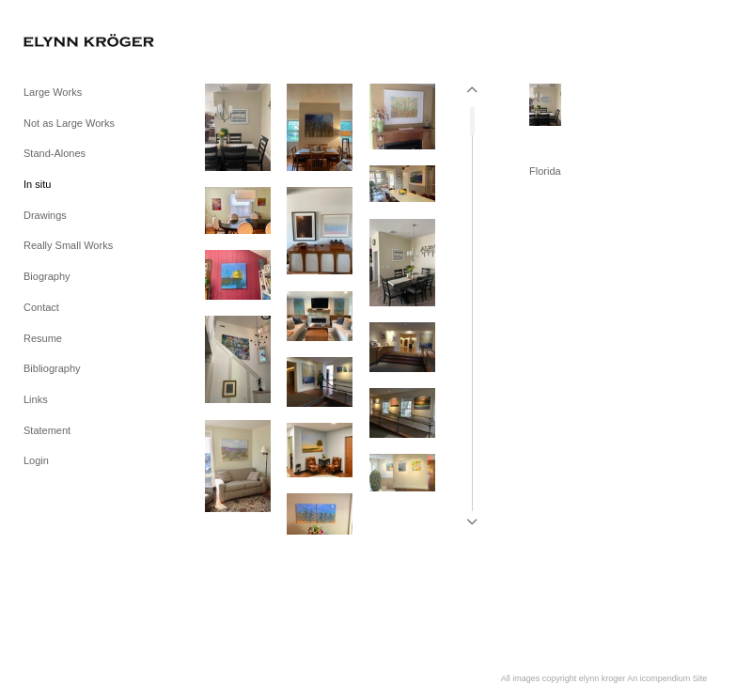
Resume (43, 338)
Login (36, 460)
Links (36, 399)
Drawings (45, 215)
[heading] (70, 42)
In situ (37, 184)
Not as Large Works (69, 123)
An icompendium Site (667, 678)
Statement (47, 430)
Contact (41, 307)
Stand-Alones (55, 153)
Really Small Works (68, 245)
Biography (47, 276)
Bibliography (52, 368)
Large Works (53, 92)
